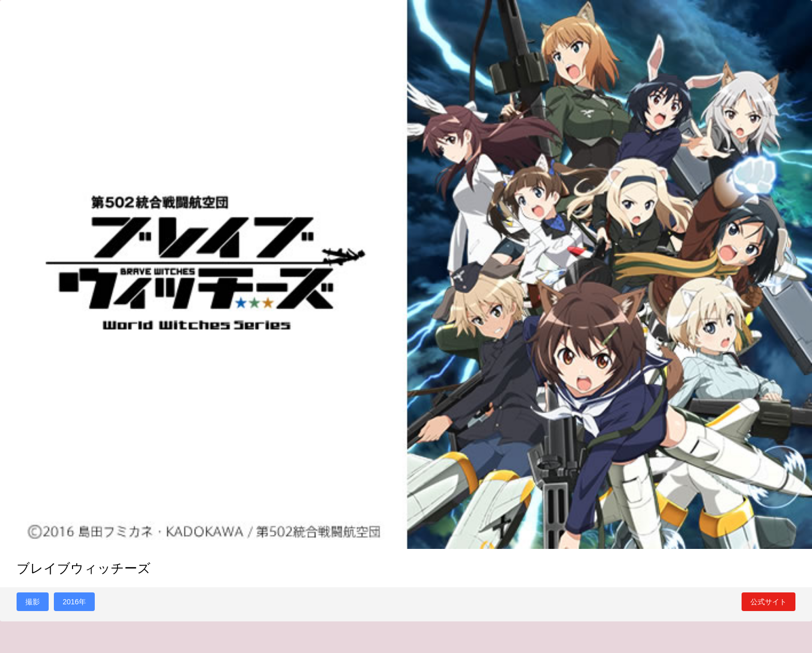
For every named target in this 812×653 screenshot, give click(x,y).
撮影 (33, 602)
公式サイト (769, 602)
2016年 (74, 602)
